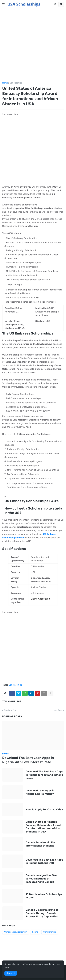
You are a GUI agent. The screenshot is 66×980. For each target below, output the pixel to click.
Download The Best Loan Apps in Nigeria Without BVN (44, 861)
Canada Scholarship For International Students (40, 844)
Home (5, 83)
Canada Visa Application (16, 932)
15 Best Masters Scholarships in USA (44, 896)
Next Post (58, 710)
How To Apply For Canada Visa (44, 809)
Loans (35, 932)
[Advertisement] (33, 45)
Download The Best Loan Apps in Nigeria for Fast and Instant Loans (44, 775)
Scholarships (16, 83)
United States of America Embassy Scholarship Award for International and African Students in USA (43, 827)
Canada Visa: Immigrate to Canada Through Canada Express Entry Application (42, 913)
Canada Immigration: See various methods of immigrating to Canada (41, 878)
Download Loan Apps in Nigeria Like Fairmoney (40, 792)
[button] (3, 4)
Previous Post (10, 710)
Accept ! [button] (11, 973)
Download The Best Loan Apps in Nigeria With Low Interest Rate (28, 760)
